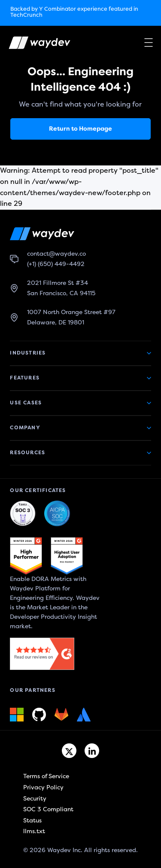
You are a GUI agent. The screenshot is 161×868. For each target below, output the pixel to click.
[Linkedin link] (92, 751)
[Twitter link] (69, 751)
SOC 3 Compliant (48, 809)
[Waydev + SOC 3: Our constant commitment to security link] (57, 514)
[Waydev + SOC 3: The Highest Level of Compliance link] (23, 514)
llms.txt (34, 831)
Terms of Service (46, 776)
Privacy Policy (43, 787)
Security (35, 799)
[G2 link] (26, 556)
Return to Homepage (80, 129)
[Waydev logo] (34, 44)
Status (32, 821)
